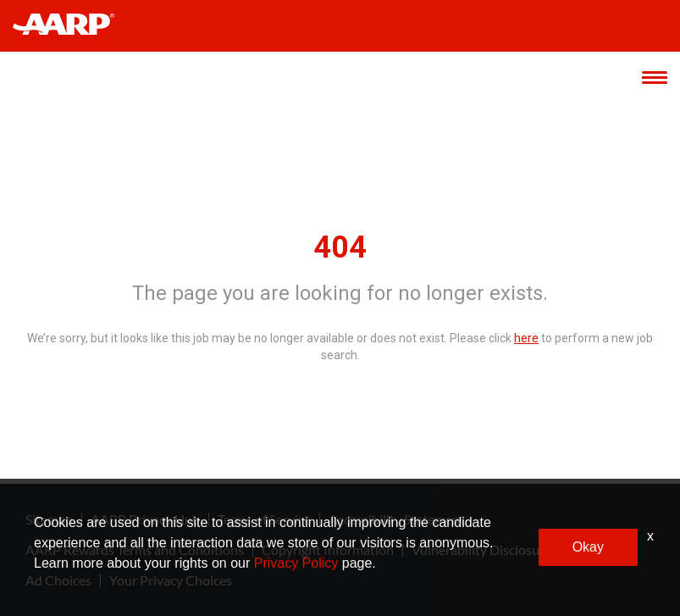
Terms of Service (264, 519)
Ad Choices (58, 580)
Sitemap (49, 519)
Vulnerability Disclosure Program (508, 550)
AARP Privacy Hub (145, 519)
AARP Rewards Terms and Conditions (135, 550)
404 (340, 247)
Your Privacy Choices (171, 580)
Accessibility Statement (397, 519)
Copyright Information (328, 550)
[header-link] (72, 26)
